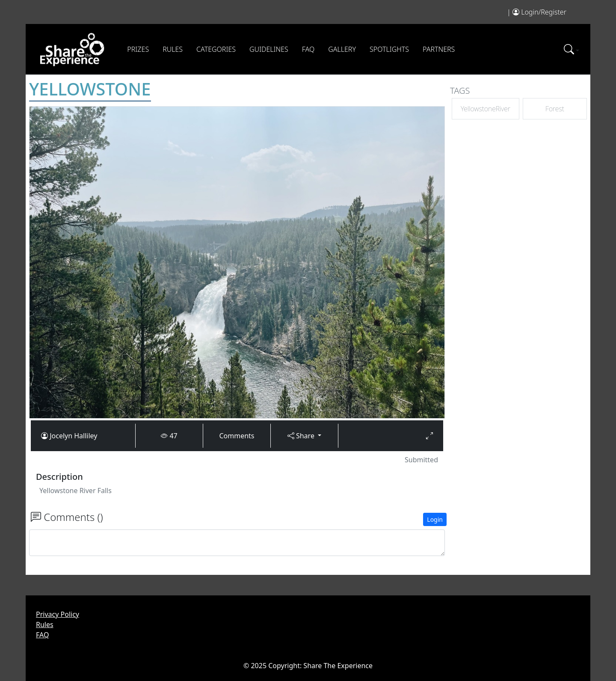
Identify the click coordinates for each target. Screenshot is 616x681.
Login (435, 519)
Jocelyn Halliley (73, 436)
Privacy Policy (58, 614)
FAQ (308, 49)
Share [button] (302, 436)
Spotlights (389, 49)
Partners (439, 49)
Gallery (342, 49)
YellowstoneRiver (486, 109)
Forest (555, 109)
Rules (173, 49)
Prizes (138, 49)
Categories (216, 49)
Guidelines (269, 49)
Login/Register (544, 12)
